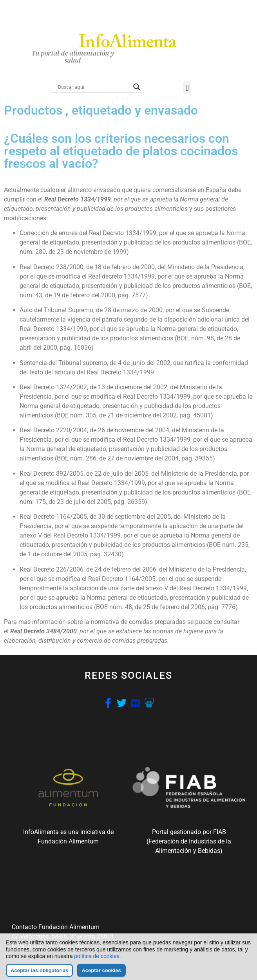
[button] (187, 88)
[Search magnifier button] (137, 87)
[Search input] (94, 87)
